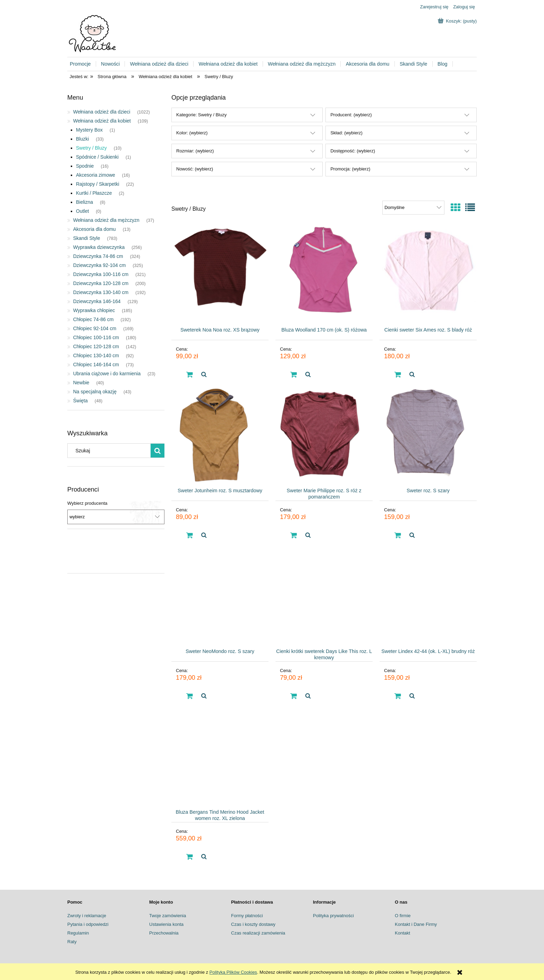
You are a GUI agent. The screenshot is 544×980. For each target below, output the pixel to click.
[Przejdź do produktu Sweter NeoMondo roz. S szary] (220, 595)
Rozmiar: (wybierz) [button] (195, 151)
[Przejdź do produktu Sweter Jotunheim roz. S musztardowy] (220, 434)
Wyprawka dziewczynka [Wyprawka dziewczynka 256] (99, 247)
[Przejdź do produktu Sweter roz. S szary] (428, 434)
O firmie (403, 916)
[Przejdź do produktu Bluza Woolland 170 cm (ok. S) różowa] (324, 273)
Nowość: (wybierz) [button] (195, 169)
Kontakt (402, 933)
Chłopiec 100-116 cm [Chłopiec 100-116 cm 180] (96, 337)
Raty (72, 942)
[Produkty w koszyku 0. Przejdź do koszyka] (458, 21)
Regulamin (78, 933)
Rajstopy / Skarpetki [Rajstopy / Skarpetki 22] (98, 184)
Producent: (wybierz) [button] (351, 115)
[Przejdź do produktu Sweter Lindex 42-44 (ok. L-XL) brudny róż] (428, 595)
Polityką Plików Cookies (233, 972)
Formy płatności (247, 916)
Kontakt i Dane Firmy (416, 924)
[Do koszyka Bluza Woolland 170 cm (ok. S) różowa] (294, 375)
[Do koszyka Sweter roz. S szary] (398, 535)
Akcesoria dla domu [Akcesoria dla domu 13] (95, 229)
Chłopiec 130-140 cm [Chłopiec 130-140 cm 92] (96, 355)
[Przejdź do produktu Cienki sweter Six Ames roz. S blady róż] (428, 273)
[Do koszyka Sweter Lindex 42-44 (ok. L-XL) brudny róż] (398, 696)
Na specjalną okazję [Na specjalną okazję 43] (95, 392)
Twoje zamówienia (168, 916)
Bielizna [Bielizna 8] (84, 202)
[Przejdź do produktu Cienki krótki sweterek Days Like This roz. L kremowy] (324, 595)
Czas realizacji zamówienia (258, 933)
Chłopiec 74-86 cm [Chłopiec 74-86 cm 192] (93, 319)
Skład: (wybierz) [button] (346, 133)
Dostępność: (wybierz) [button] (353, 151)
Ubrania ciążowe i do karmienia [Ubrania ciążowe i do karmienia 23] (107, 374)
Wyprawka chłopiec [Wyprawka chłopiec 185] (94, 310)
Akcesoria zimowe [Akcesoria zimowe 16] (96, 175)
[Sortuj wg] (413, 208)
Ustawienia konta (166, 924)
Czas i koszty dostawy (253, 924)
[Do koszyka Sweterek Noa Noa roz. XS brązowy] (190, 375)
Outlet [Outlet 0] (82, 211)
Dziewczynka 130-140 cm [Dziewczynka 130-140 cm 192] (101, 292)
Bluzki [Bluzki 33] (82, 139)
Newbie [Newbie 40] (81, 383)
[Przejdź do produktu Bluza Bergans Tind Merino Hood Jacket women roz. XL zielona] (220, 755)
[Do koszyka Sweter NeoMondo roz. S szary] (190, 696)
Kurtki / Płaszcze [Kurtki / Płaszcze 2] (94, 193)
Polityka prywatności (333, 916)
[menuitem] (83, 64)
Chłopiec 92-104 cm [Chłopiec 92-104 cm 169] (95, 328)
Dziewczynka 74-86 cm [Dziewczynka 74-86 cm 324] (98, 256)
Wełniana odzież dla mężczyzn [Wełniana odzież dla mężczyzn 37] (106, 220)
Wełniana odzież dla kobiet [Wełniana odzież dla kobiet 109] (102, 121)
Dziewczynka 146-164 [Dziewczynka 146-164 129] (97, 301)
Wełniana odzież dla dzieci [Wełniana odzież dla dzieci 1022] (102, 112)
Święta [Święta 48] (80, 401)
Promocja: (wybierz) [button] (350, 169)
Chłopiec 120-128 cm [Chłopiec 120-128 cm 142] (96, 346)
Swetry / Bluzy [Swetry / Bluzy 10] (91, 148)
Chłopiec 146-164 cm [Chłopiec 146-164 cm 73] (96, 365)
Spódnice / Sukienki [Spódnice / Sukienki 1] (97, 157)
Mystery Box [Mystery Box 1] (89, 130)
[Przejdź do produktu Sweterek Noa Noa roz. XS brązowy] (220, 273)
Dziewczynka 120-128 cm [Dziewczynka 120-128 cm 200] (101, 283)
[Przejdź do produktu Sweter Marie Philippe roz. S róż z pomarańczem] (324, 434)
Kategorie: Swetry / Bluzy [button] (201, 115)
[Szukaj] (158, 451)
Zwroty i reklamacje (87, 916)
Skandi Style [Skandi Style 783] (87, 238)
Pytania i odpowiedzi (88, 924)
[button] (204, 375)
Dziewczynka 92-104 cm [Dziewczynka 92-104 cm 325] (100, 265)
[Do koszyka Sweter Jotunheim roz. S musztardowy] (190, 535)
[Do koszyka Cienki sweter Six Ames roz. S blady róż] (398, 375)
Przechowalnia (164, 933)
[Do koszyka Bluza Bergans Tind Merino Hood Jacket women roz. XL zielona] (190, 857)
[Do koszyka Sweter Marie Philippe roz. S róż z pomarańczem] (294, 535)
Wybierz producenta (87, 503)
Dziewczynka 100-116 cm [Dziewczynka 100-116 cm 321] (101, 274)
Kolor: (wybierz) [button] (192, 133)
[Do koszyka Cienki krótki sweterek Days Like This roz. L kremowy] (294, 696)
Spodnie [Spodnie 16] (85, 166)
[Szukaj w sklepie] (111, 451)
